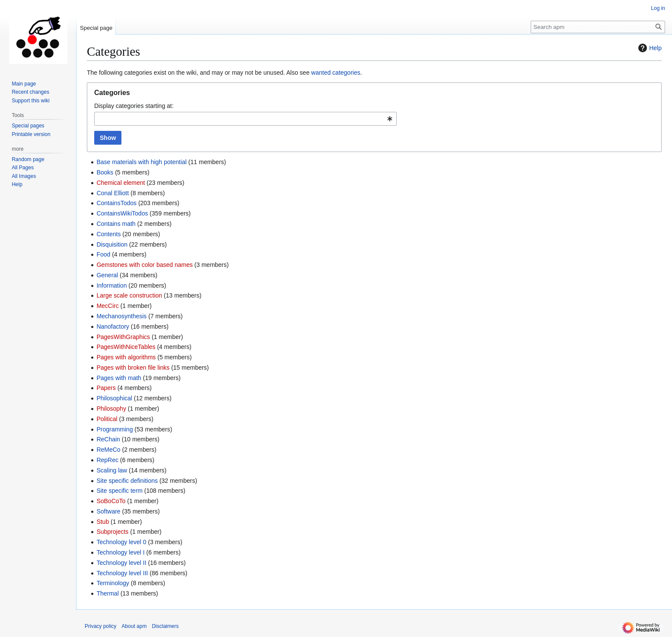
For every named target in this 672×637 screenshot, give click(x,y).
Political (107, 419)
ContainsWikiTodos (122, 213)
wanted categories (336, 73)
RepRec (107, 460)
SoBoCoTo (111, 501)
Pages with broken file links (133, 368)
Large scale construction (129, 295)
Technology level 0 (121, 542)
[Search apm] (598, 27)
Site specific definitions (127, 481)
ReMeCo (108, 450)
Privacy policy (100, 626)
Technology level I (120, 552)
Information (111, 285)
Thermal (107, 593)
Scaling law (112, 470)
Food (103, 254)
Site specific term (119, 491)
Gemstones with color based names (145, 265)
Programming (115, 429)
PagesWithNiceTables (126, 347)
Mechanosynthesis (121, 316)
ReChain (108, 439)
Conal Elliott (113, 193)
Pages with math (119, 378)
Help (649, 48)
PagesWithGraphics (123, 337)
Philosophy (111, 409)
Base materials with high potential (142, 162)
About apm (134, 626)
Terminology (113, 583)
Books (105, 172)
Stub (103, 522)
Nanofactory (113, 326)
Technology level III (122, 573)
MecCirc (107, 306)
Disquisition (112, 244)
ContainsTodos (116, 203)
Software (108, 511)
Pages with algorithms (126, 357)
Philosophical (114, 398)
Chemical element (121, 183)
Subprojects (112, 532)
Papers (106, 388)
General (107, 275)
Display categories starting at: (134, 106)
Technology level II (121, 563)
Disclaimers (165, 626)
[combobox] (245, 119)
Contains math (116, 224)
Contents (108, 234)
